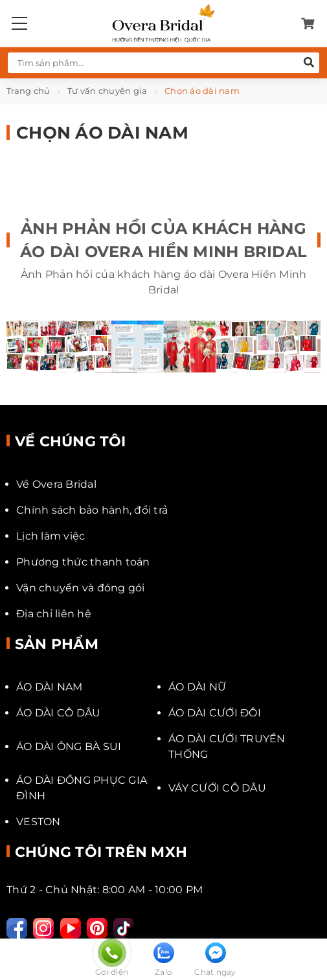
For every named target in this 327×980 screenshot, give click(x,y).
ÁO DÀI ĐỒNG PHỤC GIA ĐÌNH (82, 788)
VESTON (39, 822)
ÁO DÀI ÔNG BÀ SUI (69, 746)
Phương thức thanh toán (83, 562)
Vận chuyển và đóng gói (81, 588)
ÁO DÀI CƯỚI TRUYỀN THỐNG (227, 746)
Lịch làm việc (51, 536)
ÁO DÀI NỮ (197, 687)
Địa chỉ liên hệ (54, 614)
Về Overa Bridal (56, 484)
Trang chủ (28, 91)
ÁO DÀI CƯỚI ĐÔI (215, 713)
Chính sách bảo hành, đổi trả (92, 510)
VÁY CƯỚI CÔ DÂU (217, 788)
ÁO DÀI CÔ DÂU (58, 713)
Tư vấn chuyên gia (107, 91)
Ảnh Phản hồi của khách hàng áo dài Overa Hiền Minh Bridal (163, 240)
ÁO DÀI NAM (50, 687)
